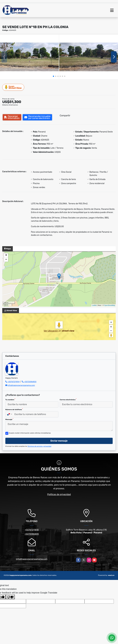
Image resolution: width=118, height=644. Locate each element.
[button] (53, 76)
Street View (13, 87)
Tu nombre (10, 400)
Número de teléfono (14, 409)
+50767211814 (14, 382)
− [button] (6, 260)
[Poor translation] (10, 597)
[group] (29, 57)
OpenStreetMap (110, 305)
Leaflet (94, 305)
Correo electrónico (68, 400)
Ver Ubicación (51, 331)
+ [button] (6, 255)
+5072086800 (30, 382)
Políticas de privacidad (59, 494)
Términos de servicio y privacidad (39, 446)
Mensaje (9, 419)
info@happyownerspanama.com (21, 385)
